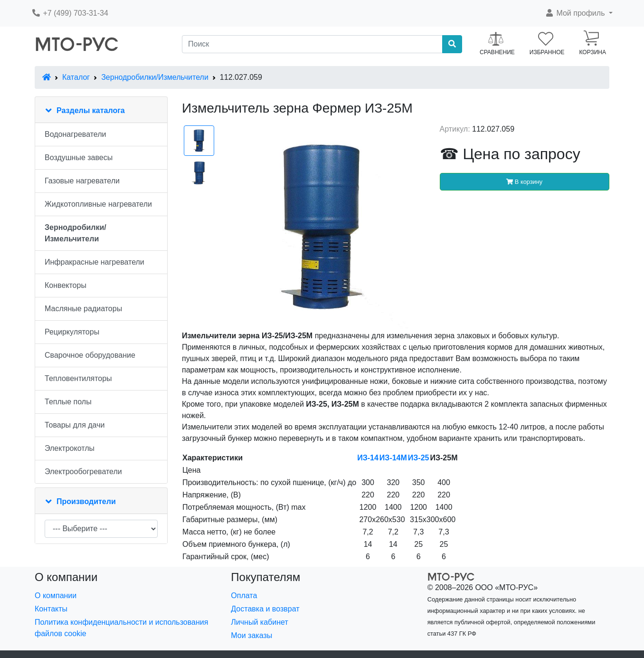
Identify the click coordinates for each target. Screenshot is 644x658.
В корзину (524, 182)
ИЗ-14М (393, 458)
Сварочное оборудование (90, 355)
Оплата (244, 596)
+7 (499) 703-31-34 (70, 13)
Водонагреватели (75, 134)
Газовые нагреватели (82, 181)
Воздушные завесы (79, 157)
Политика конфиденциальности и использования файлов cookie (121, 628)
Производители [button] (86, 501)
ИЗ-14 (368, 458)
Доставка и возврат (265, 609)
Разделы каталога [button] (91, 110)
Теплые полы (68, 402)
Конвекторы (66, 285)
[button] (579, 13)
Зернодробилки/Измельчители (155, 77)
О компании (56, 596)
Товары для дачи (75, 425)
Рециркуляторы (72, 332)
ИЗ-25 (419, 458)
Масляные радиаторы (83, 309)
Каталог (76, 77)
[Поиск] (312, 44)
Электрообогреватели (83, 472)
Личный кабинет (259, 622)
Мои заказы (251, 635)
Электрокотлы (70, 448)
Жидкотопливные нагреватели (98, 204)
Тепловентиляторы (78, 378)
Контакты (51, 609)
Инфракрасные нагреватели (95, 262)
